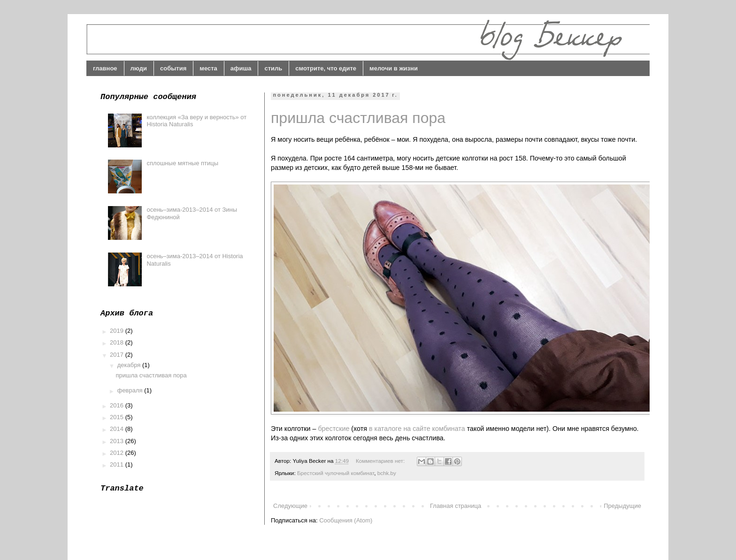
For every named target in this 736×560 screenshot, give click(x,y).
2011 (118, 464)
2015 (118, 417)
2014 (118, 429)
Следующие (290, 506)
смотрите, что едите (326, 68)
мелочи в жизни (394, 68)
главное (105, 68)
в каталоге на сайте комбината (417, 429)
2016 (118, 405)
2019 (118, 331)
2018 (118, 342)
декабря (130, 365)
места (208, 68)
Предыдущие (622, 506)
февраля (131, 390)
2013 (118, 441)
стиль (273, 68)
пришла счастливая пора (358, 118)
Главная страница (456, 506)
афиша (241, 68)
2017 (118, 355)
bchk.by (387, 473)
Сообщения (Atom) (346, 520)
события (173, 68)
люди (139, 68)
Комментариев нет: (381, 461)
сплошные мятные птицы (182, 163)
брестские (333, 429)
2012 (118, 453)
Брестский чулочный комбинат (336, 473)
